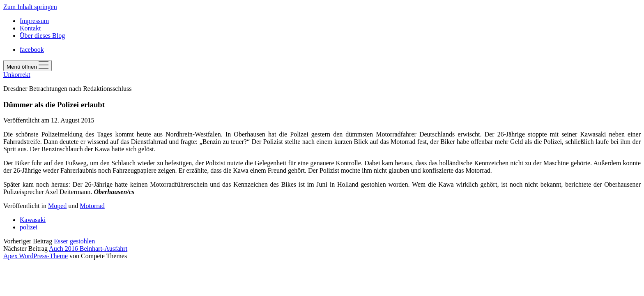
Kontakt (30, 28)
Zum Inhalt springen (30, 7)
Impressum (34, 21)
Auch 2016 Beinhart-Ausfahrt (88, 249)
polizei (29, 227)
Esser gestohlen (74, 241)
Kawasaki (33, 220)
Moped (57, 206)
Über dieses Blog (42, 36)
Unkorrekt (17, 75)
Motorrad (92, 206)
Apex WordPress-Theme (36, 256)
